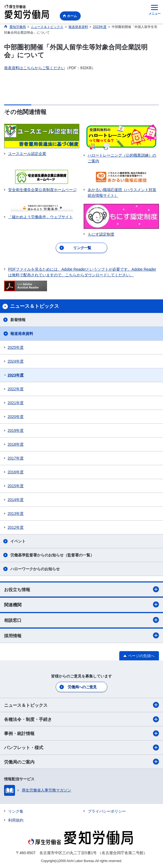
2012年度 (16, 527)
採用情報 (81, 635)
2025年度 (16, 347)
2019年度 (16, 430)
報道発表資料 (22, 334)
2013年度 (16, 514)
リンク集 (16, 811)
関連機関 (81, 604)
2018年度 (16, 444)
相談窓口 (81, 620)
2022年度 (16, 389)
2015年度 (16, 486)
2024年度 (16, 361)
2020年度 (16, 417)
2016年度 (16, 472)
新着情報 (18, 320)
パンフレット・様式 (81, 747)
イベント (18, 541)
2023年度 (16, 375)
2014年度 (16, 500)
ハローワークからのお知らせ (35, 569)
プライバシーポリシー (107, 811)
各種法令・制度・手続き (81, 719)
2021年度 (16, 403)
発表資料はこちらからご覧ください (35, 68)
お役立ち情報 (81, 589)
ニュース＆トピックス (81, 705)
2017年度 (16, 458)
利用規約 (16, 820)
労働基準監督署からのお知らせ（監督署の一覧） (52, 555)
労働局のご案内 (81, 762)
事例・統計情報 (81, 733)
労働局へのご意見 (82, 687)
